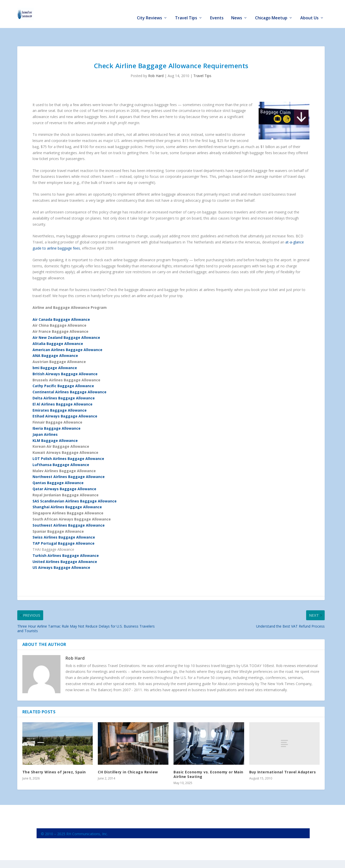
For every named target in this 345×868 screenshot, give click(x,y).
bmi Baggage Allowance (55, 352)
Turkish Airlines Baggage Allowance (66, 540)
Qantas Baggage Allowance (58, 467)
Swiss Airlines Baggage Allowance (64, 521)
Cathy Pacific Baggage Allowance (63, 370)
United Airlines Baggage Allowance (65, 546)
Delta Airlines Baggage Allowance (64, 382)
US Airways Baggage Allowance (61, 552)
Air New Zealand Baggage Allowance (66, 322)
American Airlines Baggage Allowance (67, 334)
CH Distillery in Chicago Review (128, 756)
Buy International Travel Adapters (283, 756)
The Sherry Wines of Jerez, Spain (54, 756)
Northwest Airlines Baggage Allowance (69, 461)
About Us (309, 11)
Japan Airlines (45, 419)
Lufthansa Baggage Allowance (61, 449)
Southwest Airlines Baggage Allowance (69, 509)
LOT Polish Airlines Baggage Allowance (68, 443)
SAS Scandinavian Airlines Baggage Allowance (75, 485)
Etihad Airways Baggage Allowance (65, 400)
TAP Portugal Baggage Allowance (64, 527)
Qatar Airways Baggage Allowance (64, 473)
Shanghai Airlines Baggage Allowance (67, 491)
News (237, 11)
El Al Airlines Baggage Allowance (62, 388)
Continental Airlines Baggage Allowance (69, 376)
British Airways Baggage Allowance (65, 358)
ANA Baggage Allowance (55, 340)
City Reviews (150, 11)
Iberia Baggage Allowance (57, 413)
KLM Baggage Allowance (55, 425)
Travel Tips (186, 11)
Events (217, 11)
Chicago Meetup (271, 11)
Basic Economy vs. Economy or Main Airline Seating (208, 758)
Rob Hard (156, 60)
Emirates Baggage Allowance (60, 394)
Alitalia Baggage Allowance (58, 328)
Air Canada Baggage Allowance (61, 304)
